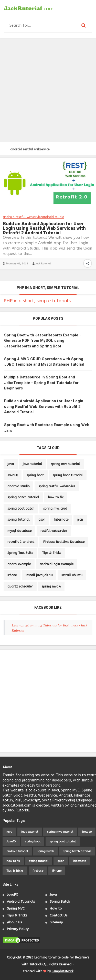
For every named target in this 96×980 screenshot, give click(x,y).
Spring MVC (16, 908)
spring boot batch (21, 509)
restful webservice (54, 531)
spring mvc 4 (51, 586)
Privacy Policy (18, 929)
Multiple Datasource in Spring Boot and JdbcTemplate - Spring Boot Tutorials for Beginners (41, 383)
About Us (14, 922)
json (80, 520)
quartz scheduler (20, 586)
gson (42, 520)
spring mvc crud (55, 509)
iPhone (12, 575)
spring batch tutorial (23, 497)
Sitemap (56, 922)
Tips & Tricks (51, 553)
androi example (19, 564)
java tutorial (32, 464)
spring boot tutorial (68, 475)
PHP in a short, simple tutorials (37, 301)
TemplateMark (63, 971)
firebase (38, 871)
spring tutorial (18, 520)
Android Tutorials (21, 901)
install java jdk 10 (39, 575)
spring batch (46, 851)
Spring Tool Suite (20, 553)
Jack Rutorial (43, 264)
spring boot (35, 475)
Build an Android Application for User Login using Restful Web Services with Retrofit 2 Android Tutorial (44, 228)
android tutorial (17, 851)
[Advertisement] (48, 90)
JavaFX (13, 475)
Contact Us (59, 915)
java (11, 464)
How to (56, 908)
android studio (53, 217)
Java (53, 895)
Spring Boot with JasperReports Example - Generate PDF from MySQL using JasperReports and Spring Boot (42, 341)
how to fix (56, 497)
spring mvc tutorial (65, 464)
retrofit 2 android (21, 542)
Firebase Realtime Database (64, 542)
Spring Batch (60, 901)
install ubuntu (72, 575)
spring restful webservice (57, 486)
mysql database (19, 531)
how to (87, 832)
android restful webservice (22, 217)
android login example (57, 564)
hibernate (61, 520)
